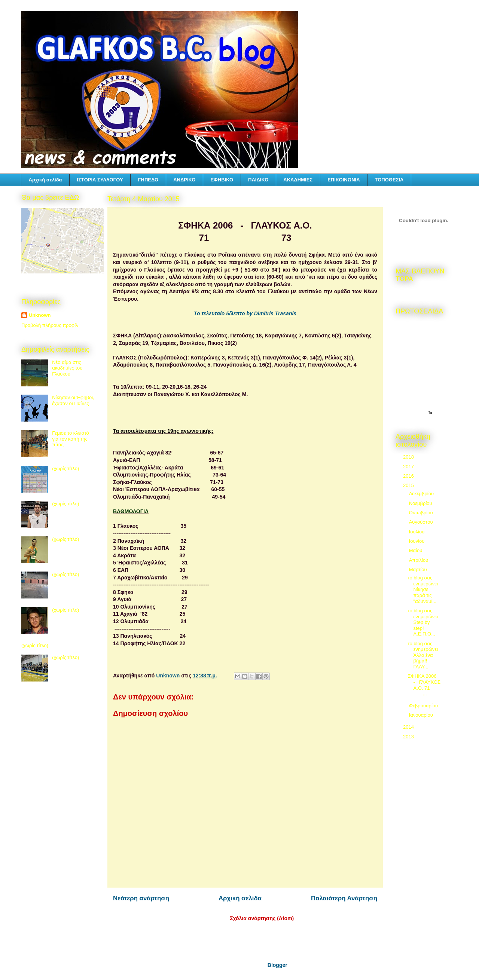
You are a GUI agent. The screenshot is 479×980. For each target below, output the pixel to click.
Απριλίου (419, 560)
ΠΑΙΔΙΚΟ (258, 180)
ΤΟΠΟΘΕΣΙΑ (389, 180)
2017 (409, 467)
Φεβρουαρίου (424, 706)
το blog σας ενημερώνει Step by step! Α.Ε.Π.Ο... (423, 622)
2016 (409, 476)
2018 (409, 457)
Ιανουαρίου (422, 715)
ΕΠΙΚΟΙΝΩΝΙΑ (344, 180)
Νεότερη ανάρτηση (141, 898)
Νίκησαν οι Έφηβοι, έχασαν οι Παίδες (73, 400)
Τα (430, 413)
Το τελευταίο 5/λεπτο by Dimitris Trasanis (245, 313)
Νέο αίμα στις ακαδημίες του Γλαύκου (67, 368)
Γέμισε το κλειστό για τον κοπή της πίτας (71, 439)
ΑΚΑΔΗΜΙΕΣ (298, 180)
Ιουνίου (417, 541)
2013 (409, 737)
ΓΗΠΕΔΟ (148, 180)
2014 (409, 727)
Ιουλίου (417, 532)
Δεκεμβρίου (422, 494)
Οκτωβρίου (422, 513)
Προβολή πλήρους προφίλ (50, 325)
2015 (409, 485)
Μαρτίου (419, 569)
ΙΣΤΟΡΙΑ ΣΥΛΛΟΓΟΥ (100, 180)
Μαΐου (416, 550)
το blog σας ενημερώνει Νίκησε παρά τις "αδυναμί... (423, 589)
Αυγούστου (422, 522)
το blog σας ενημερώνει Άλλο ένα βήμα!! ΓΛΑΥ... (423, 655)
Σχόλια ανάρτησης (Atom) (262, 918)
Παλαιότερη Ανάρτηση (344, 898)
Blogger (277, 965)
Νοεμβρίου (421, 503)
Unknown (40, 315)
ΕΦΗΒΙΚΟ (222, 180)
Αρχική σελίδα (45, 180)
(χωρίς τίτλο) (65, 468)
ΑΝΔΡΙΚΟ (184, 180)
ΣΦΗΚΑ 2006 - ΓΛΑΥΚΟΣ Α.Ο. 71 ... (424, 685)
